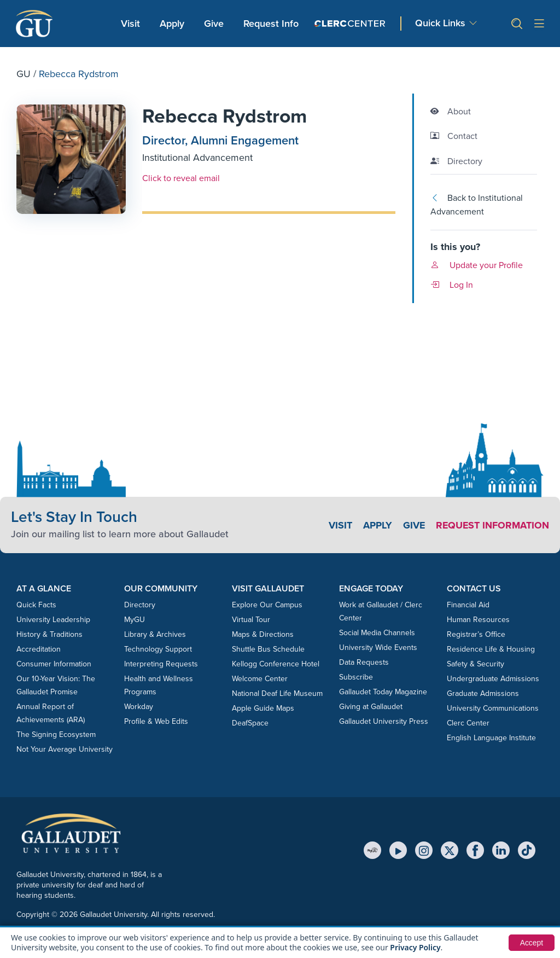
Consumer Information (54, 664)
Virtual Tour (251, 620)
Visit (130, 23)
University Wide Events (378, 648)
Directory (140, 605)
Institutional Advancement (197, 158)
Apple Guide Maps (263, 708)
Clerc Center (468, 723)
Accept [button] (531, 943)
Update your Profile (477, 265)
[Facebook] (475, 850)
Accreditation (39, 649)
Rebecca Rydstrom (225, 116)
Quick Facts (36, 605)
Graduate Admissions (483, 693)
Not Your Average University (65, 749)
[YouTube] (398, 850)
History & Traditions (49, 634)
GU (24, 74)
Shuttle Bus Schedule (268, 649)
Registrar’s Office (476, 634)
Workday (139, 707)
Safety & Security (476, 664)
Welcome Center (260, 679)
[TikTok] (527, 850)
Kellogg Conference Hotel (276, 664)
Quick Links (440, 23)
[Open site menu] (539, 24)
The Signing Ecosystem (56, 735)
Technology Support (158, 649)
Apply (174, 23)
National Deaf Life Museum (277, 693)
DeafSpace (250, 723)
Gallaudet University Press (384, 721)
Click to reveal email (181, 178)
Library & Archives (155, 634)
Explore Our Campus (267, 605)
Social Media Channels (377, 633)
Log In (452, 285)
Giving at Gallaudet (371, 707)
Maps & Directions (263, 634)
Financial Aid (468, 605)
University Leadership (53, 620)
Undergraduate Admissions (493, 679)
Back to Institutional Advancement (477, 205)
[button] (512, 24)
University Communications (493, 708)
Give (214, 23)
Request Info (271, 23)
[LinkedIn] (501, 850)
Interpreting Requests (161, 664)
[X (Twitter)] (450, 850)
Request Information (492, 525)
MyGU (135, 620)
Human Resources (478, 620)
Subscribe (356, 677)
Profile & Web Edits (156, 721)
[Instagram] (424, 850)
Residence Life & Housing (491, 649)
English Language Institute (491, 738)
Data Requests (364, 662)
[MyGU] (372, 850)
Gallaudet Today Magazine (383, 692)
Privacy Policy (415, 947)
